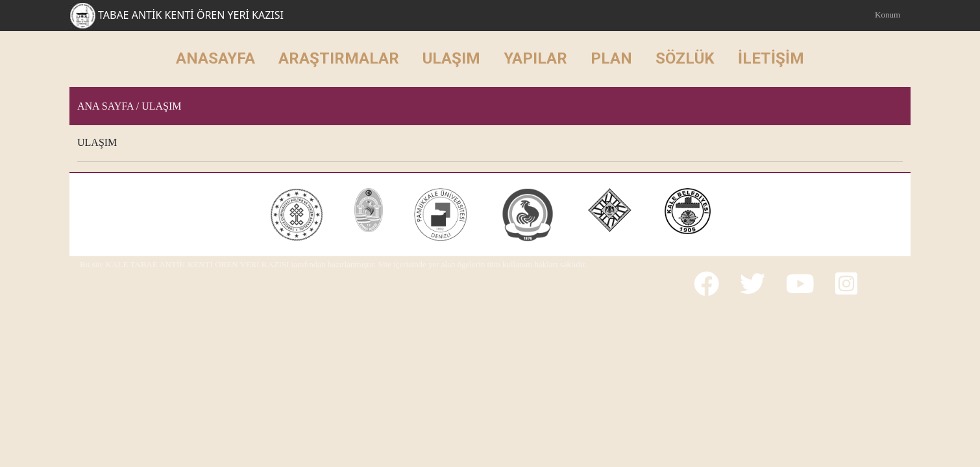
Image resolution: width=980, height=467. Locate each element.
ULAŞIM (451, 58)
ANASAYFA (215, 58)
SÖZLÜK (685, 58)
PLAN (611, 58)
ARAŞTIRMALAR (339, 58)
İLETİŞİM (771, 58)
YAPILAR (535, 58)
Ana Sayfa (105, 106)
